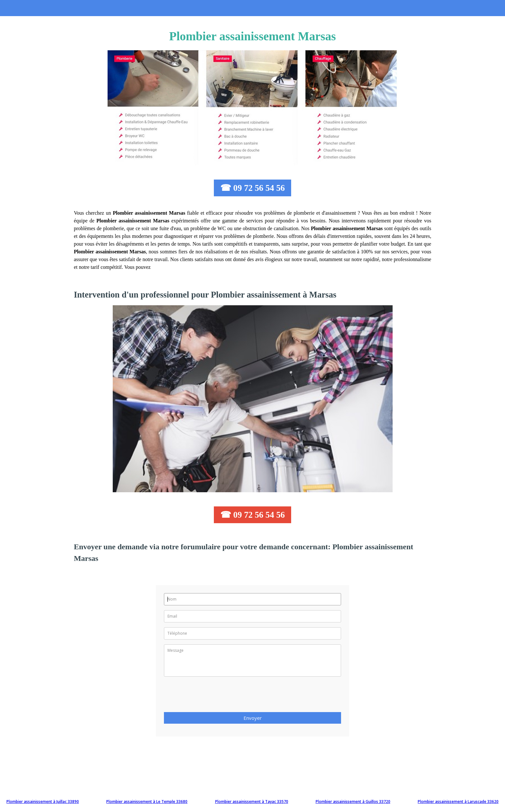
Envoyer (253, 718)
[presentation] (213, 696)
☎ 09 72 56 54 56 (253, 188)
